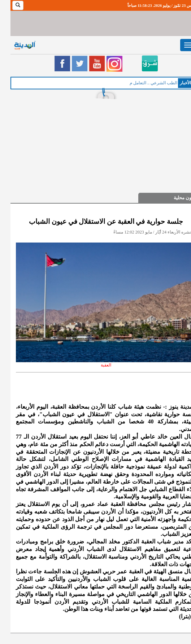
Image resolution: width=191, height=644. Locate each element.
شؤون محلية (175, 198)
